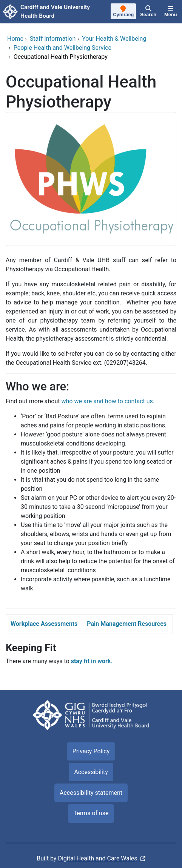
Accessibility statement (91, 793)
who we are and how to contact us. (108, 401)
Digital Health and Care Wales (97, 858)
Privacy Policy (91, 751)
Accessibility (91, 772)
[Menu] (171, 12)
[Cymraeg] (123, 12)
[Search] (148, 12)
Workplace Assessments (44, 624)
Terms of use (91, 813)
